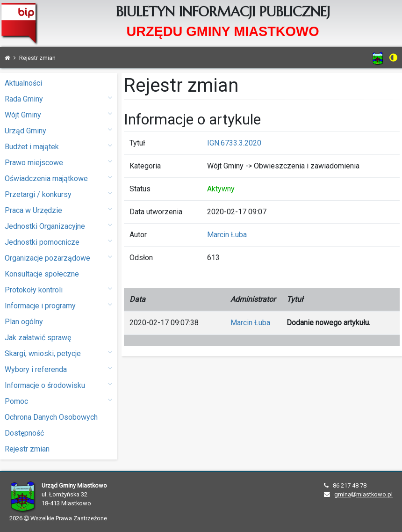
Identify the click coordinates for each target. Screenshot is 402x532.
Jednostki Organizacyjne (58, 226)
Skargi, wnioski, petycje (58, 353)
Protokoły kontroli (58, 289)
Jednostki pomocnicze (58, 242)
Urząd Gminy (58, 130)
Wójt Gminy (58, 114)
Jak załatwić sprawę (38, 338)
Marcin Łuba (227, 235)
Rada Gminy (58, 98)
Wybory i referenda (58, 369)
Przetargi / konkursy (58, 194)
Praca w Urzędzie (58, 210)
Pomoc (58, 401)
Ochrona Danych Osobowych (51, 417)
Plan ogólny (24, 322)
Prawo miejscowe (58, 162)
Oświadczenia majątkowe (58, 178)
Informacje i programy (58, 305)
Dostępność (24, 433)
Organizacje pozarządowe (58, 258)
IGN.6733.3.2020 (234, 143)
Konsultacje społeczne (42, 274)
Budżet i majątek (58, 146)
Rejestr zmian (27, 449)
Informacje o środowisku (58, 385)
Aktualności (23, 83)
